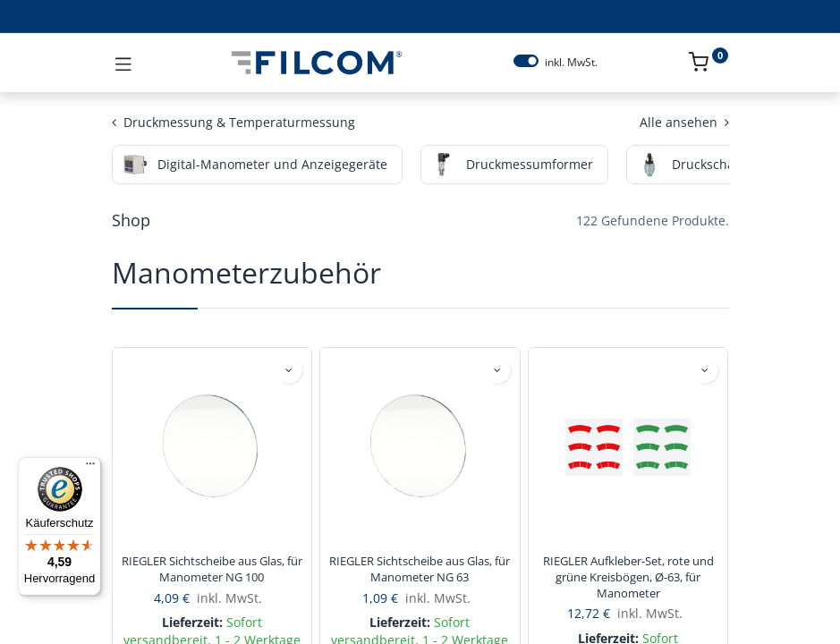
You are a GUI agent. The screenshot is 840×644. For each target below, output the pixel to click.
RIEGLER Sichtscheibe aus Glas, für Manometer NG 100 (212, 569)
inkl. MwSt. (571, 63)
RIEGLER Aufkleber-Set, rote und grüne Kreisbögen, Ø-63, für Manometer (628, 577)
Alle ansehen (684, 122)
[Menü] (90, 468)
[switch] (526, 61)
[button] (289, 370)
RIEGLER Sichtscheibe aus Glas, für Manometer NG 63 (420, 569)
